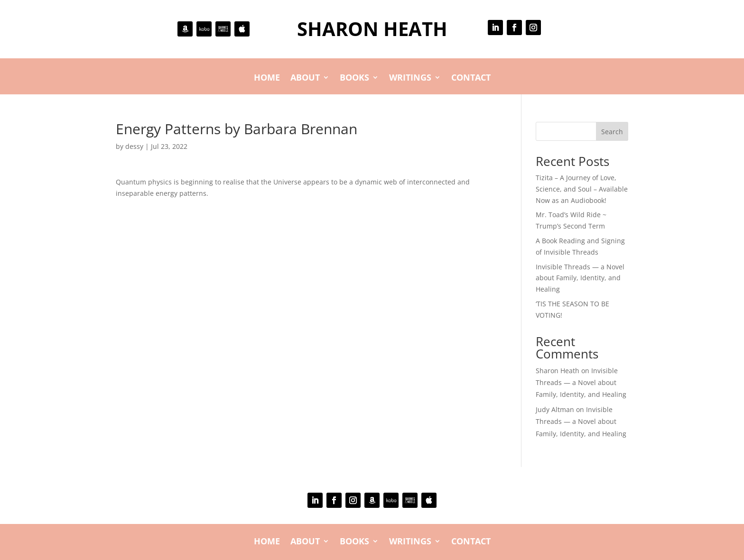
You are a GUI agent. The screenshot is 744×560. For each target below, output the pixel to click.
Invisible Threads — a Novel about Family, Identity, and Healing (580, 278)
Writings (410, 78)
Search (612, 132)
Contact (471, 78)
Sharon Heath (558, 371)
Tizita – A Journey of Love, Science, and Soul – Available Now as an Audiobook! (582, 189)
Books (354, 78)
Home (267, 78)
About (305, 78)
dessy (134, 146)
